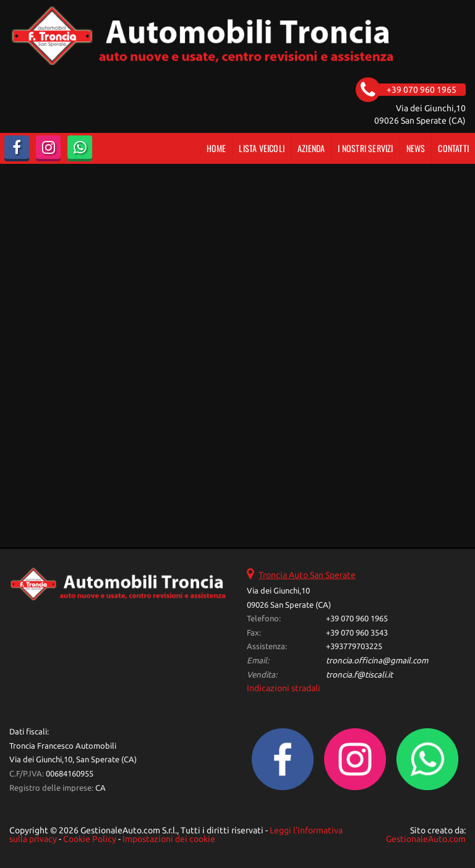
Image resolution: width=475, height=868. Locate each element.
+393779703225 (354, 646)
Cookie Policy (90, 839)
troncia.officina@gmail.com (377, 661)
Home (216, 148)
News (416, 148)
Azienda (311, 148)
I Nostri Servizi (365, 148)
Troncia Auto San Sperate (307, 575)
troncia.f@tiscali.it (359, 675)
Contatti (453, 148)
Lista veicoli (262, 148)
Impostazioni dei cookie (169, 839)
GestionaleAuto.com (426, 839)
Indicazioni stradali (284, 688)
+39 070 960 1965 (357, 619)
